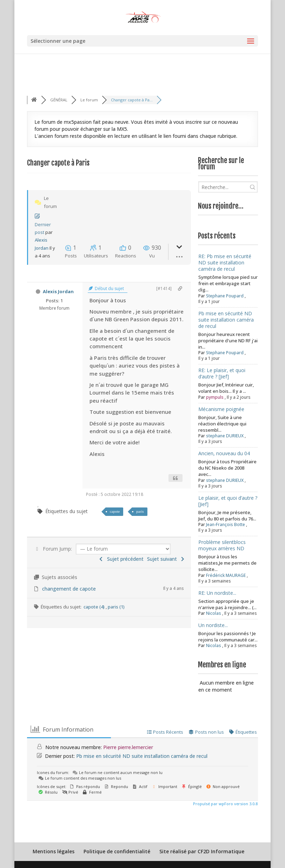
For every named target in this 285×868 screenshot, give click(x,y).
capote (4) (95, 607)
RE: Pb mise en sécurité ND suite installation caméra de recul (225, 263)
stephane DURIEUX (225, 436)
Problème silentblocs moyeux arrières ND (222, 545)
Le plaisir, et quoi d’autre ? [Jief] (228, 501)
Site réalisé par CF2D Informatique (202, 851)
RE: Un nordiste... (217, 593)
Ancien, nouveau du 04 (224, 453)
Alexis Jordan (58, 291)
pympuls (215, 397)
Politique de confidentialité (117, 851)
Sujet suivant (167, 559)
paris (140, 511)
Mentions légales (54, 851)
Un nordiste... (213, 625)
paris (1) (116, 607)
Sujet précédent (121, 559)
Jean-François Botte (226, 524)
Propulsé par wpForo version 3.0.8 (225, 804)
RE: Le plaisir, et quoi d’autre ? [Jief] (222, 373)
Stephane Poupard (225, 296)
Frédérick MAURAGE (226, 575)
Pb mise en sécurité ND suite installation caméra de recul (226, 320)
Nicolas (214, 613)
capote (115, 511)
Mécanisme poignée (221, 409)
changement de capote (69, 589)
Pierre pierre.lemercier (128, 747)
